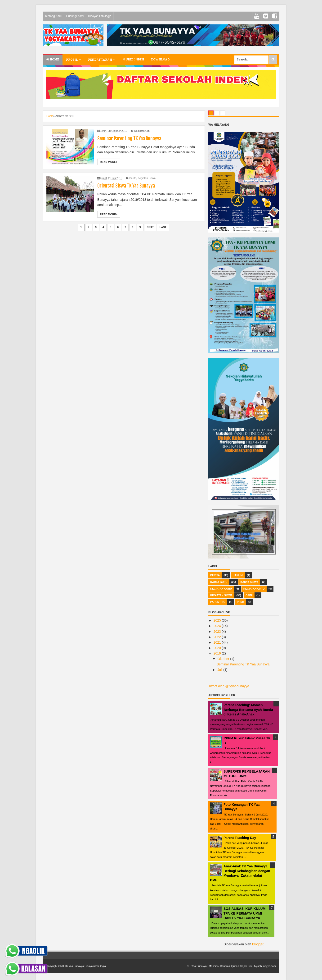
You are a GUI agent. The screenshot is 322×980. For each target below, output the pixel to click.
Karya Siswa (249, 582)
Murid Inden (133, 60)
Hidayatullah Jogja (100, 16)
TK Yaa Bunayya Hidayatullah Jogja (85, 966)
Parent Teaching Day (240, 838)
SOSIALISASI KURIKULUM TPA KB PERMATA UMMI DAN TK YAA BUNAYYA (244, 913)
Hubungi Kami (75, 16)
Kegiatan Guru (221, 589)
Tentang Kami (53, 16)
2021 (218, 642)
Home (53, 60)
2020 (218, 648)
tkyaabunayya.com (265, 966)
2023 (218, 632)
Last (163, 227)
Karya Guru (219, 582)
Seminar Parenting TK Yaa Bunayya (129, 139)
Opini (249, 595)
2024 (218, 626)
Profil (72, 60)
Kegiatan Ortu (142, 131)
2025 (218, 620)
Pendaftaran (100, 60)
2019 (218, 653)
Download (160, 60)
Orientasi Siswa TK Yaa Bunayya (126, 186)
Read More (109, 162)
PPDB (240, 602)
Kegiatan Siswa (147, 178)
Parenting (218, 602)
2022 (218, 637)
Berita (133, 178)
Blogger (258, 944)
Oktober (224, 659)
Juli (220, 670)
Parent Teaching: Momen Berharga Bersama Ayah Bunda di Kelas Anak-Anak (248, 710)
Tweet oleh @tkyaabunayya (229, 686)
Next (150, 227)
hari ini (238, 575)
